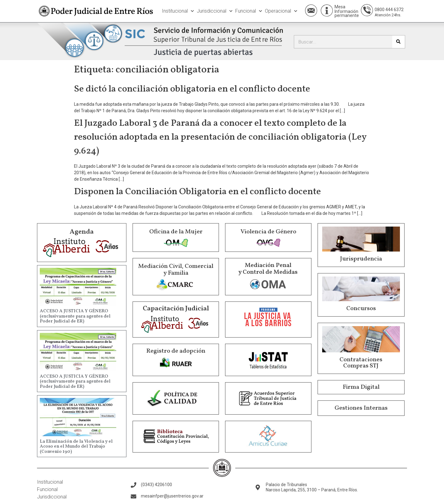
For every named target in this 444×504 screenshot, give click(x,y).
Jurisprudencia (361, 259)
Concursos (361, 309)
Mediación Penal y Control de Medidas (268, 269)
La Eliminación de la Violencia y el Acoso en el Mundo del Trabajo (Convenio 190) (76, 447)
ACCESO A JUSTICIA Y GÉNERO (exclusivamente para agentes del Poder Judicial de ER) (75, 316)
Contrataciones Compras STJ (361, 363)
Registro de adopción (176, 351)
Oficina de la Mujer (176, 232)
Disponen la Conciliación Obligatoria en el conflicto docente (197, 192)
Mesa (340, 7)
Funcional (249, 11)
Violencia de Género (268, 232)
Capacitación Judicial (176, 309)
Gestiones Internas (361, 408)
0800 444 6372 (389, 10)
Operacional (281, 11)
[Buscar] (399, 42)
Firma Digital (361, 387)
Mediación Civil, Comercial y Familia (176, 270)
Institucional (178, 11)
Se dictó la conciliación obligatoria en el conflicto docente (192, 89)
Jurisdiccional (215, 11)
